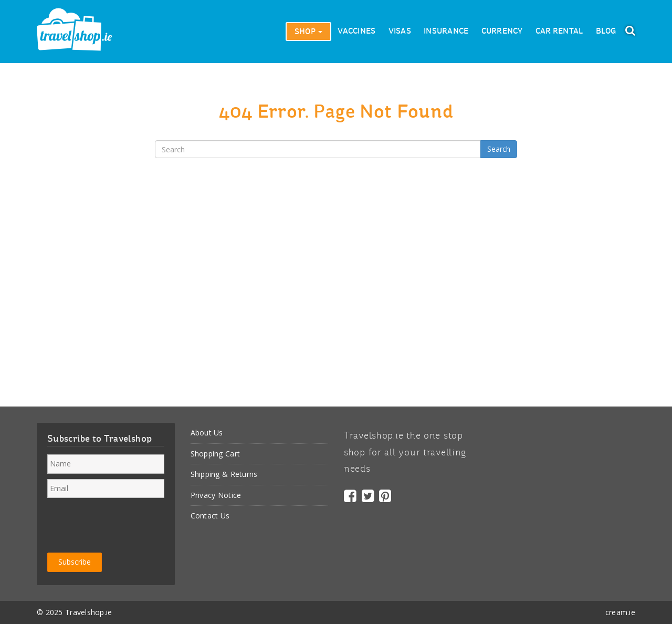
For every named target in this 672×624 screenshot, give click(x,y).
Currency (502, 32)
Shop (308, 32)
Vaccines (356, 32)
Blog (606, 32)
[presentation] (127, 524)
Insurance (446, 32)
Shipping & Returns (224, 474)
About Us (207, 433)
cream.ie (620, 612)
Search (499, 149)
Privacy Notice (216, 495)
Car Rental (559, 32)
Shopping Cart (216, 454)
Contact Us (210, 516)
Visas (400, 32)
